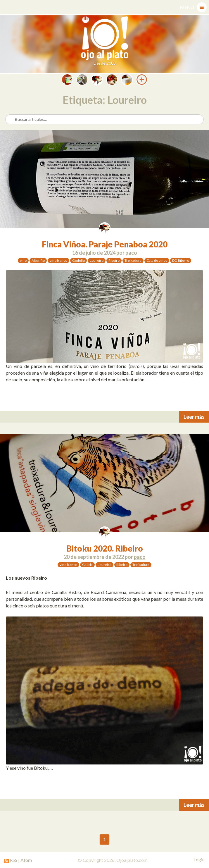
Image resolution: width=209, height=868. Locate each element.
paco (131, 253)
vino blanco (58, 260)
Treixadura (133, 260)
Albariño (38, 260)
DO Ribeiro (181, 260)
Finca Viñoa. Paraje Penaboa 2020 (105, 244)
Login (199, 860)
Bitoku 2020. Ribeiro (105, 548)
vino (23, 260)
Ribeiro (114, 260)
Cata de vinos (157, 260)
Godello (78, 260)
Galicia (87, 565)
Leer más (194, 417)
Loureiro (97, 260)
